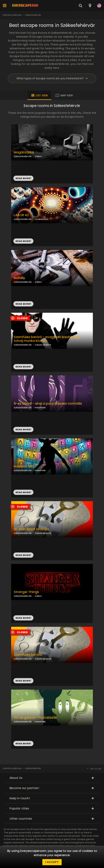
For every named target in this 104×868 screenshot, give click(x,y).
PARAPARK (40, 470)
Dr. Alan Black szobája (31, 529)
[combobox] (90, 6)
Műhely (19, 278)
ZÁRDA (38, 156)
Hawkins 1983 (24, 466)
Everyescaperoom (12, 15)
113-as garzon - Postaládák (35, 718)
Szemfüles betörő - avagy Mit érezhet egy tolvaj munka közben (47, 339)
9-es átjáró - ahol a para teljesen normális (48, 404)
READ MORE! (23, 241)
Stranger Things (26, 592)
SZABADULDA (42, 219)
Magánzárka (24, 152)
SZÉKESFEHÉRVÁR (23, 219)
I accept (52, 862)
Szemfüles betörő (28, 655)
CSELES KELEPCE (43, 345)
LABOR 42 (21, 215)
